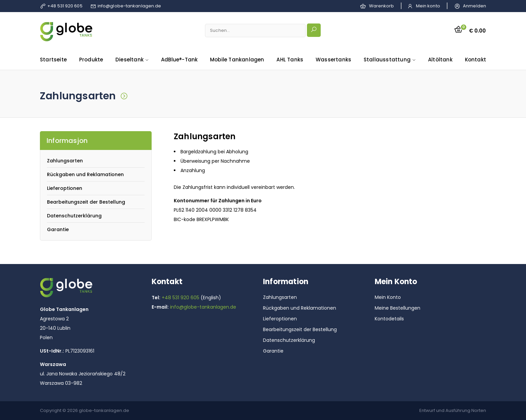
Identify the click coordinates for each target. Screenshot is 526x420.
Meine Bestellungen (398, 308)
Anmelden (475, 6)
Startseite (53, 60)
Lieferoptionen (65, 188)
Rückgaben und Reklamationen (85, 174)
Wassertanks (333, 60)
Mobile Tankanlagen (237, 60)
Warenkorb (382, 6)
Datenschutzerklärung (74, 216)
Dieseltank (129, 60)
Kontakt (476, 60)
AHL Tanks (290, 60)
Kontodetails (389, 319)
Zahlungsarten (65, 161)
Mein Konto (388, 297)
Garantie (58, 229)
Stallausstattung (387, 60)
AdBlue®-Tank (179, 60)
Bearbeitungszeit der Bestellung (86, 202)
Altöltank (440, 60)
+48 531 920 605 (65, 6)
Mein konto (428, 6)
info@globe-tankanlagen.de (129, 6)
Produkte (91, 60)
